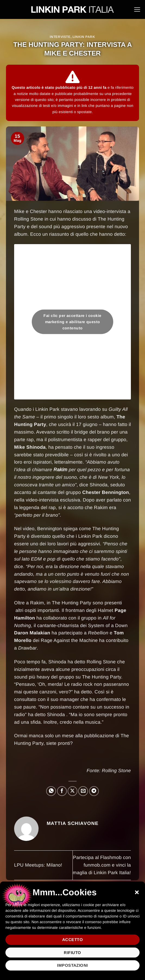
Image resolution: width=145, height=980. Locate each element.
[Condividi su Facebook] (62, 791)
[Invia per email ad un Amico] (83, 791)
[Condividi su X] (72, 791)
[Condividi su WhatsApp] (51, 791)
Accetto (72, 940)
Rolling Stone (116, 771)
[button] (137, 892)
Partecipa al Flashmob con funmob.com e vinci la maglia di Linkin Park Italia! (102, 865)
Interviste (60, 37)
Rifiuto (72, 953)
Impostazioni (72, 965)
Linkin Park (84, 37)
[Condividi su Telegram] (94, 791)
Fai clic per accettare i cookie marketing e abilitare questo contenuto (72, 322)
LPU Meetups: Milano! (38, 865)
